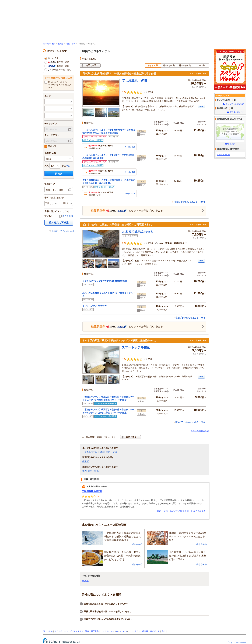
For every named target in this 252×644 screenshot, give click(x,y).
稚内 (85, 471)
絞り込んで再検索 (59, 223)
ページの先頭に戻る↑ (200, 431)
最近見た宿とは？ (237, 112)
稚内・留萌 (71, 44)
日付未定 (50, 146)
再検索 (59, 174)
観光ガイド (155, 631)
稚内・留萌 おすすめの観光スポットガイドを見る (181, 511)
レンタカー (136, 631)
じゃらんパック (107, 631)
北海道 (61, 44)
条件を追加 (68, 216)
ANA (125, 631)
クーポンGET (130, 147)
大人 (47, 166)
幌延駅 (86, 461)
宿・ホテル (51, 58)
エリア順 (201, 65)
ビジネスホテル (90, 452)
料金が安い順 (169, 65)
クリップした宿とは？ (235, 104)
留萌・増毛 (93, 471)
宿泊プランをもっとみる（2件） (191, 422)
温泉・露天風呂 (92, 631)
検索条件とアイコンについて (63, 231)
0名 (68, 166)
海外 (163, 631)
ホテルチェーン (61, 631)
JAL (120, 631)
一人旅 (85, 581)
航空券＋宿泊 (57, 62)
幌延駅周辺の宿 (223, 154)
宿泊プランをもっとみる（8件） (191, 318)
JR (117, 631)
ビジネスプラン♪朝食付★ (94, 306)
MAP (201, 107)
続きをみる (137, 544)
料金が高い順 (185, 65)
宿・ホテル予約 (49, 44)
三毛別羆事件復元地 (92, 491)
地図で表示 (91, 65)
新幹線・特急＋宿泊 (58, 70)
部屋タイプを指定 (54, 190)
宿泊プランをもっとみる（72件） (190, 202)
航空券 (145, 631)
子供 (64, 166)
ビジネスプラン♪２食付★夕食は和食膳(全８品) (105, 281)
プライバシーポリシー (236, 642)
